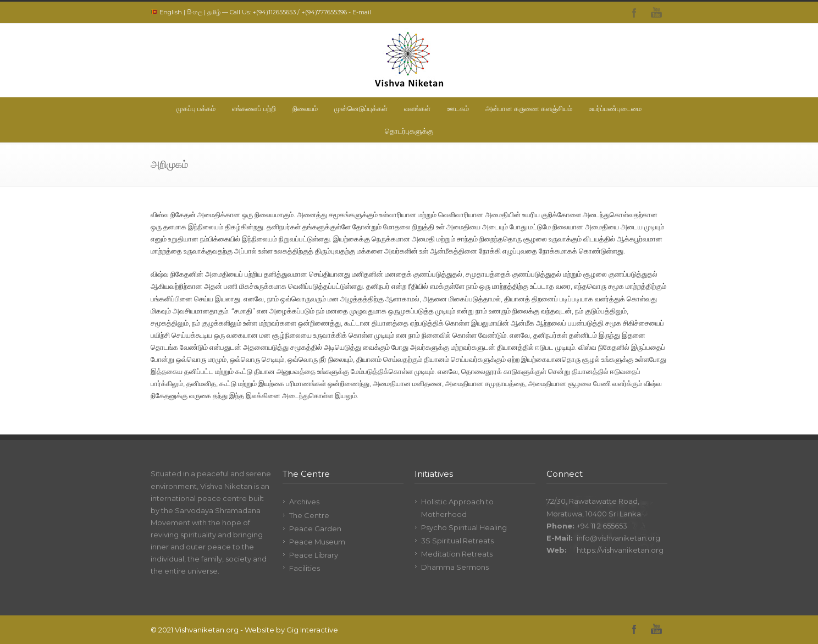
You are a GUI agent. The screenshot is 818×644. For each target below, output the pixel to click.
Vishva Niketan (226, 486)
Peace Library (314, 555)
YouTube (656, 13)
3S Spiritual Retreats (457, 541)
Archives (304, 502)
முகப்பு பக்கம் (196, 108)
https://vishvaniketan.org (620, 550)
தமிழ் (214, 12)
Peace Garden (315, 529)
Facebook (634, 13)
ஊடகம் (458, 108)
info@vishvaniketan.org (618, 538)
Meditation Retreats (457, 554)
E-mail (362, 12)
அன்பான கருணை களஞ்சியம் (529, 108)
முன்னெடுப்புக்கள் (361, 108)
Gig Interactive (312, 630)
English (171, 12)
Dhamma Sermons (455, 567)
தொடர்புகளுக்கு (409, 131)
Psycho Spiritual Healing (464, 527)
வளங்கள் (417, 108)
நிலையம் (305, 108)
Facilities (305, 568)
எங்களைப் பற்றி (254, 108)
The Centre (309, 515)
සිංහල (195, 12)
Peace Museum (317, 542)
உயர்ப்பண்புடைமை (615, 108)
